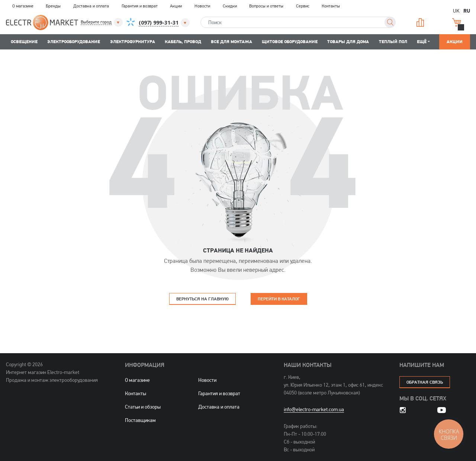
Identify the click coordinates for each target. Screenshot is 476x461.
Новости (202, 6)
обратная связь (425, 382)
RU (467, 10)
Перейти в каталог (279, 299)
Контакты (331, 6)
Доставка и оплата (91, 6)
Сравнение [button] (420, 22)
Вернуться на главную (202, 299)
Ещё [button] (422, 41)
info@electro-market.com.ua (314, 409)
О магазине (23, 6)
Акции (176, 6)
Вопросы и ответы (266, 6)
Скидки (230, 6)
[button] (102, 22)
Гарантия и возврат (140, 6)
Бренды (53, 6)
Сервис (303, 6)
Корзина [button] (457, 22)
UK (456, 11)
